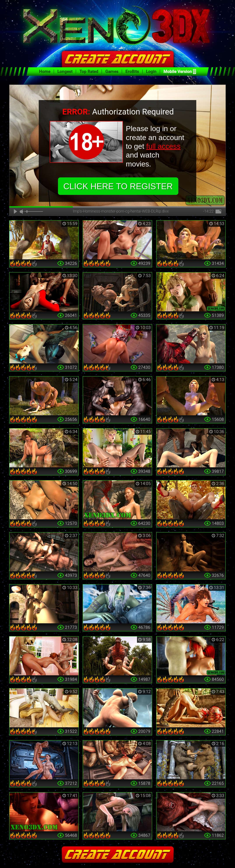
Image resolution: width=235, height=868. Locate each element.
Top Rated (89, 72)
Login (151, 72)
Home (45, 72)
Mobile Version (178, 72)
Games (112, 72)
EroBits (132, 72)
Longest (65, 72)
